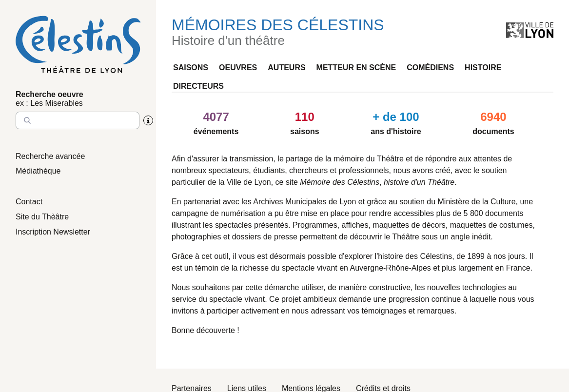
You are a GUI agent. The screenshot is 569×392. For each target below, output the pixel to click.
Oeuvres (238, 68)
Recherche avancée (50, 156)
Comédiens (430, 68)
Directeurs (198, 86)
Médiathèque (38, 171)
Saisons (191, 68)
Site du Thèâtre (42, 217)
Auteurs (286, 68)
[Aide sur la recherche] (148, 120)
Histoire (483, 68)
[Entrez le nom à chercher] (78, 120)
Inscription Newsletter (53, 232)
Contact (29, 202)
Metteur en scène (356, 68)
